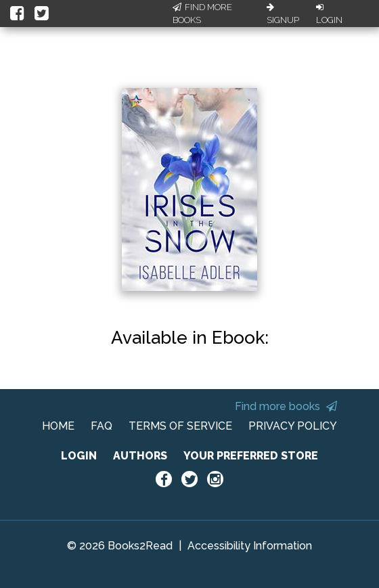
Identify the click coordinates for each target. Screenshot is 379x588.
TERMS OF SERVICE (180, 426)
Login (329, 14)
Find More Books (202, 14)
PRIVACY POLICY (293, 426)
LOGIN (79, 456)
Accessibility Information (250, 546)
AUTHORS (140, 456)
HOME (58, 426)
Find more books (286, 406)
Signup (283, 14)
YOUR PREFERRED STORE (251, 456)
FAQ (102, 426)
